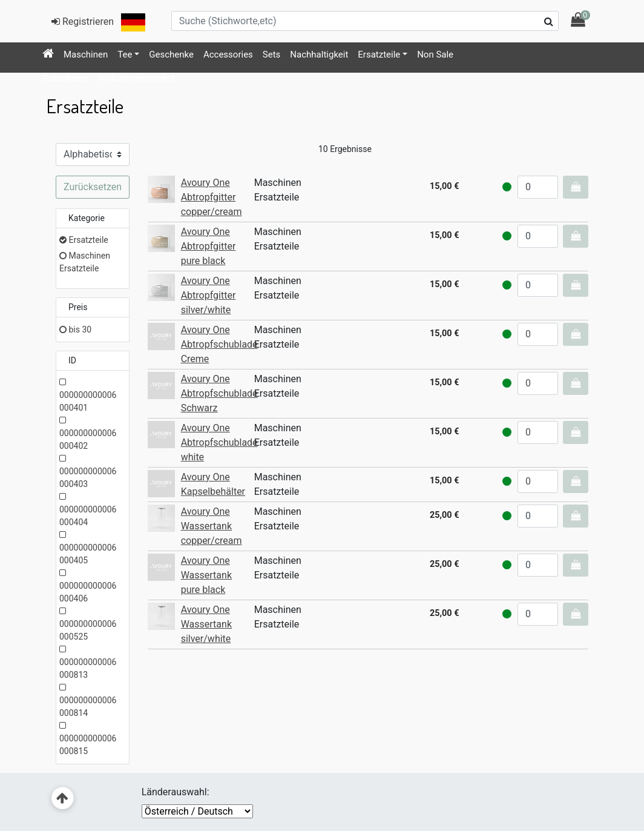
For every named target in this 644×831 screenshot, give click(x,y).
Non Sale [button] (435, 55)
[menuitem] (48, 55)
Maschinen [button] (86, 55)
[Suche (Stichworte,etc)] (365, 21)
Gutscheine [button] (65, 78)
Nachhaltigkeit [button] (319, 55)
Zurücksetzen (93, 187)
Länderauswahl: (176, 792)
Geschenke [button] (171, 55)
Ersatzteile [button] (379, 55)
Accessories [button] (228, 55)
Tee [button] (125, 55)
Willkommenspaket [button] (136, 78)
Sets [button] (272, 55)
